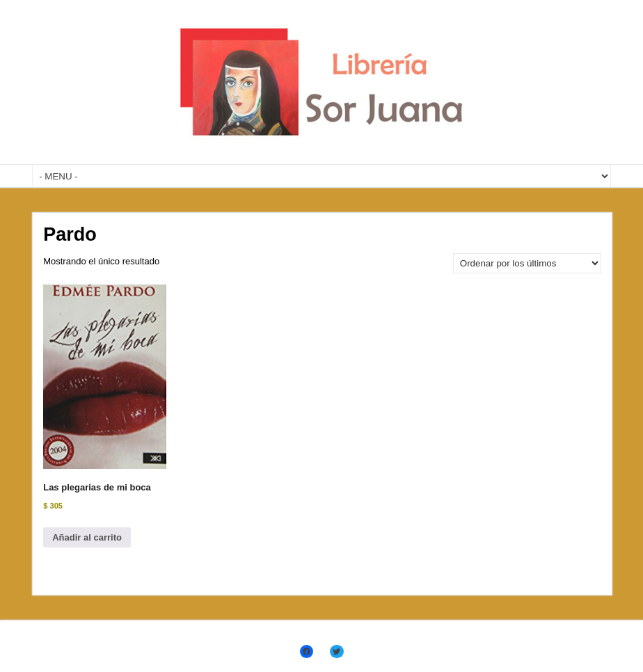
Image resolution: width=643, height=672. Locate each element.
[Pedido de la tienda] (527, 263)
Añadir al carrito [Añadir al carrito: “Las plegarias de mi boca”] (87, 537)
